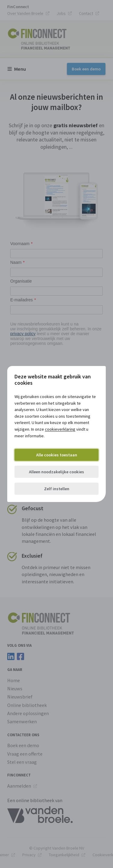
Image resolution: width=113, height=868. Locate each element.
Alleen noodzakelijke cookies (56, 472)
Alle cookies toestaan (57, 455)
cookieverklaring (60, 429)
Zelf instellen (57, 489)
